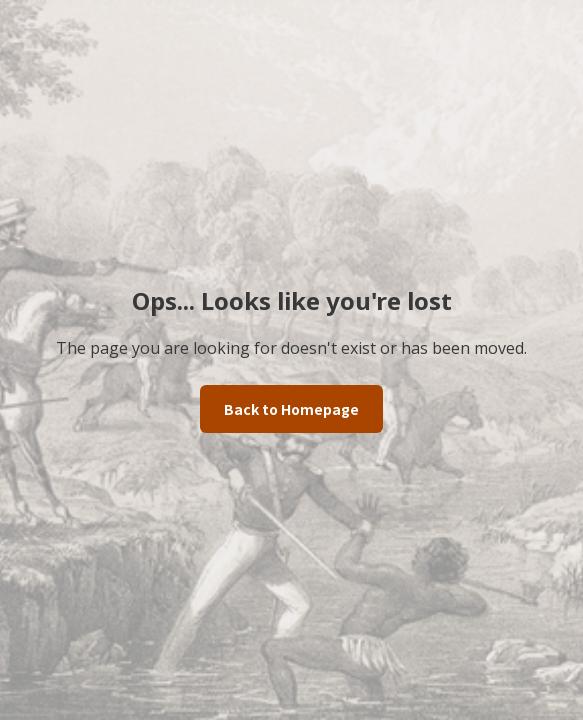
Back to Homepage (291, 409)
